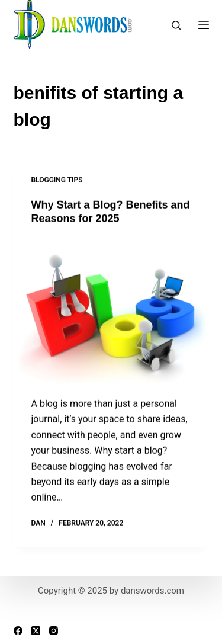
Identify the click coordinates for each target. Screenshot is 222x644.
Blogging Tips (57, 180)
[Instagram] (54, 631)
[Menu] (204, 25)
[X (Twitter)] (36, 631)
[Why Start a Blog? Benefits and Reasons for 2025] (111, 312)
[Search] (176, 25)
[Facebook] (18, 631)
